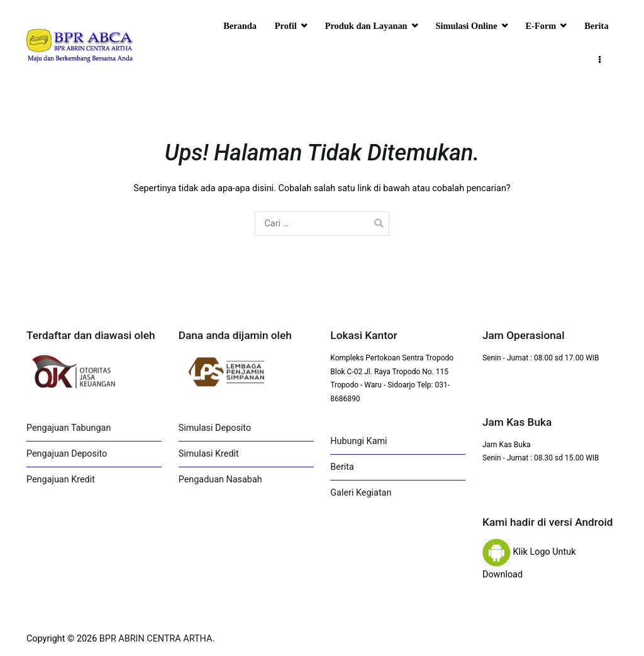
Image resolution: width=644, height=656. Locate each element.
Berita (596, 26)
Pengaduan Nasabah (220, 480)
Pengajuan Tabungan (69, 428)
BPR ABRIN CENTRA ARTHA (156, 639)
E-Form (541, 26)
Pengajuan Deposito (67, 454)
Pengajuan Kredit (61, 480)
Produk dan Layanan (366, 26)
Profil (286, 26)
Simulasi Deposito (215, 428)
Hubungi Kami (358, 441)
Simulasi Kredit (209, 454)
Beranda (240, 26)
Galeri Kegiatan (361, 493)
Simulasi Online (467, 26)
